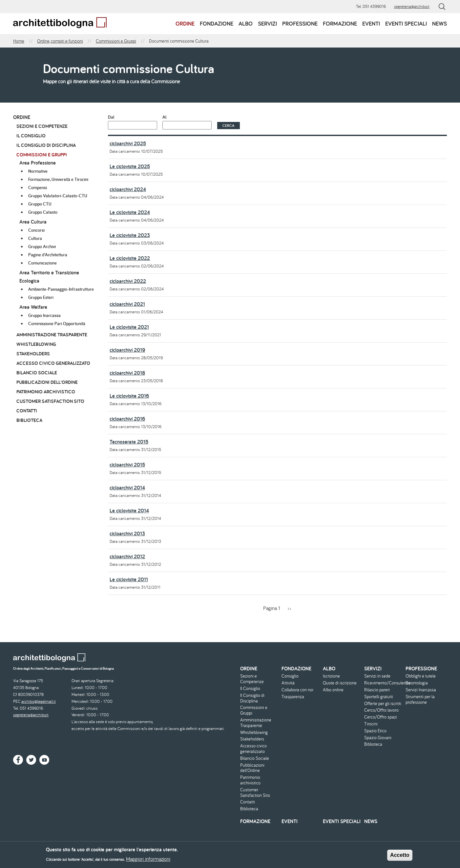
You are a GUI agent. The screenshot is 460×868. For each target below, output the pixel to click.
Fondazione (217, 23)
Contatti (27, 411)
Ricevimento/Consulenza (384, 683)
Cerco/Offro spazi (381, 717)
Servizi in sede (377, 676)
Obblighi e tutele (421, 676)
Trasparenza (293, 697)
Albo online (333, 690)
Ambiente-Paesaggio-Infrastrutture (61, 289)
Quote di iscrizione (340, 683)
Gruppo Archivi (42, 247)
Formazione (340, 23)
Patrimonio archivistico (46, 392)
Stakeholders (33, 354)
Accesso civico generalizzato (53, 363)
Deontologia (417, 683)
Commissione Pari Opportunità (57, 324)
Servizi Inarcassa (421, 690)
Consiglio (290, 676)
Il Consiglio (31, 136)
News (439, 23)
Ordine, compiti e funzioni (60, 41)
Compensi (38, 187)
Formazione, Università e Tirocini (58, 179)
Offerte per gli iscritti (383, 704)
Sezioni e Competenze (42, 126)
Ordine (185, 23)
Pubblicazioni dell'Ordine (47, 382)
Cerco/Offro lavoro (381, 710)
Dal (111, 117)
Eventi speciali (406, 23)
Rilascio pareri (377, 690)
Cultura (35, 238)
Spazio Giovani (378, 738)
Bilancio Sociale (37, 373)
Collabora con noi (297, 690)
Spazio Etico (375, 731)
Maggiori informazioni (148, 860)
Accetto (400, 856)
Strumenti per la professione (420, 700)
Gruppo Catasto (43, 212)
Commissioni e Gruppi (116, 41)
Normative (38, 171)
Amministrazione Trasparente (52, 335)
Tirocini (371, 724)
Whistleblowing (36, 344)
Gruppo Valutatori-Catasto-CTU (58, 196)
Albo (246, 23)
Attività (288, 683)
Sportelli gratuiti (379, 697)
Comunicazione (42, 263)
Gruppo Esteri (41, 297)
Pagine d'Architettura (48, 255)
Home (19, 41)
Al (164, 117)
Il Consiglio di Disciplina (46, 145)
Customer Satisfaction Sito (50, 401)
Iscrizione (331, 676)
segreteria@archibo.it (412, 6)
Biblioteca (29, 420)
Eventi (371, 23)
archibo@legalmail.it (39, 701)
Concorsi (36, 230)
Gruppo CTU (40, 204)
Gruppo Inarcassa (44, 315)
